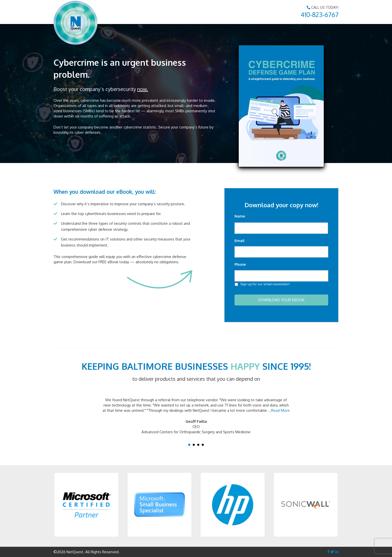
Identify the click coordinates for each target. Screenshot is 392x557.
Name (242, 216)
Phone (240, 264)
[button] (86, 505)
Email (241, 241)
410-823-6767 (319, 14)
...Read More (279, 410)
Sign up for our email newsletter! (265, 284)
